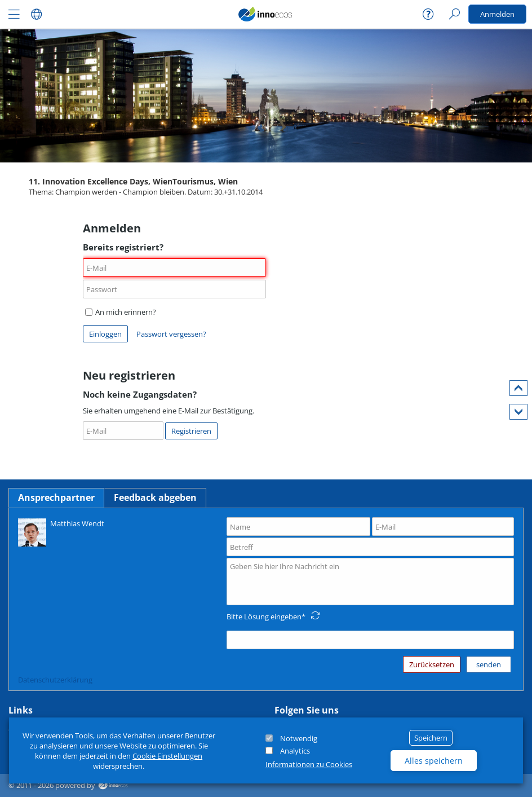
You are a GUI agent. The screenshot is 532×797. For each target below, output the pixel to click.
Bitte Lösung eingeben (264, 617)
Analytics (295, 751)
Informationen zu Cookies (309, 764)
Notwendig (299, 738)
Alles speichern (434, 761)
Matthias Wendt (61, 532)
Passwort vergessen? (171, 334)
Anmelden (497, 14)
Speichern (431, 738)
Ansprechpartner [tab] (56, 497)
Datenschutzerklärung (55, 680)
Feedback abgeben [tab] (155, 497)
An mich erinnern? (121, 312)
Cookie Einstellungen (167, 756)
